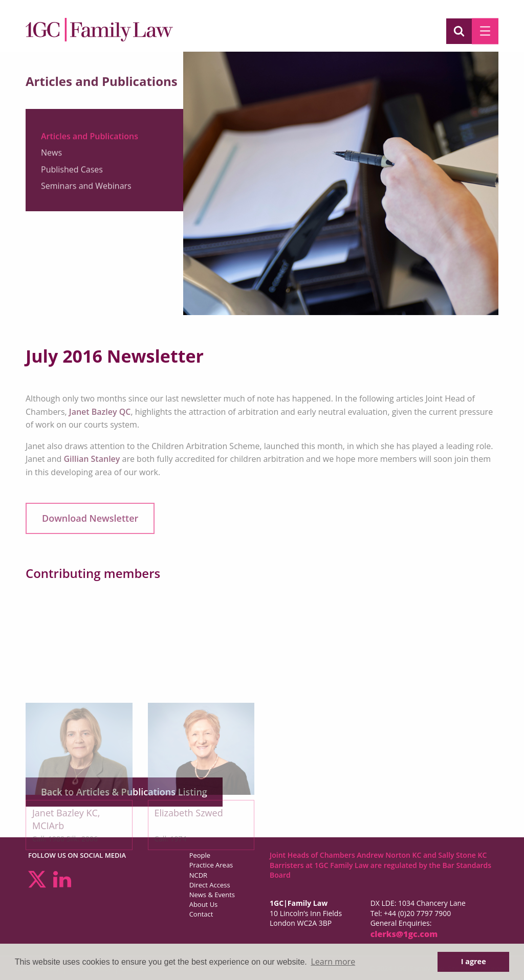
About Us (204, 904)
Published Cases (72, 173)
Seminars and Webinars (86, 190)
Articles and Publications (90, 140)
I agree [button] (474, 961)
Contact (201, 914)
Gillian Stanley (92, 459)
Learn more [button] (333, 962)
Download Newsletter (90, 518)
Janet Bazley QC (100, 412)
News (51, 157)
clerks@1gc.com (404, 934)
